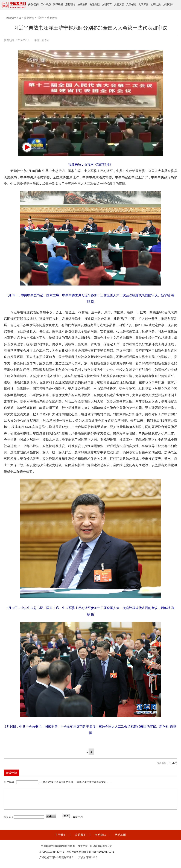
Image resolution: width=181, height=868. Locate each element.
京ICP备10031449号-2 (52, 856)
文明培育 (107, 4)
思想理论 (70, 4)
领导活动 (29, 18)
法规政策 (83, 4)
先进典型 (95, 4)
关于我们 (61, 839)
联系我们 (81, 839)
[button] (27, 147)
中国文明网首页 (13, 18)
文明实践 (119, 4)
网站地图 (120, 839)
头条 (31, 4)
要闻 (36, 4)
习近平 (40, 18)
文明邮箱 (100, 839)
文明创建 (131, 4)
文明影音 (144, 4)
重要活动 (52, 18)
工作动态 (46, 4)
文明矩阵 (168, 4)
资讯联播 (58, 4)
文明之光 (156, 4)
